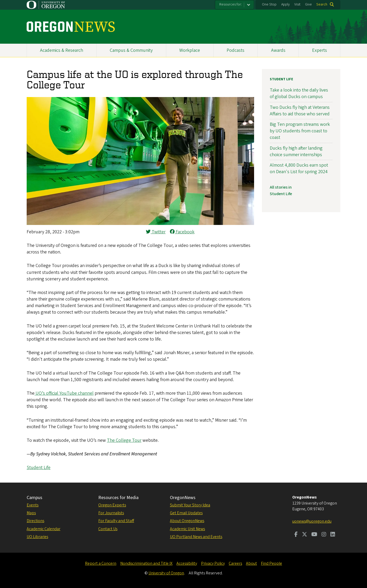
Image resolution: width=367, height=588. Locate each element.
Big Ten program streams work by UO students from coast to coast (300, 131)
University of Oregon (166, 573)
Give (308, 4)
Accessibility (187, 563)
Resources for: (231, 4)
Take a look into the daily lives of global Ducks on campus (299, 93)
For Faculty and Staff (116, 521)
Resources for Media (118, 498)
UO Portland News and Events (196, 537)
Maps (31, 513)
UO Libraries (37, 537)
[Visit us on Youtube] (314, 535)
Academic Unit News (187, 529)
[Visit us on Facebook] (296, 535)
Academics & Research (62, 50)
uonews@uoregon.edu (312, 521)
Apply (285, 4)
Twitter (156, 232)
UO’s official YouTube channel (65, 393)
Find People (271, 563)
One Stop (269, 4)
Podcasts (236, 50)
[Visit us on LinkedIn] (333, 535)
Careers (235, 563)
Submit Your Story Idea (190, 505)
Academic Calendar (44, 529)
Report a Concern (101, 563)
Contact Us (108, 529)
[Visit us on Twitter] (305, 535)
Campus (35, 498)
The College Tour (124, 440)
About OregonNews (187, 521)
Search (322, 4)
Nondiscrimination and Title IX (146, 563)
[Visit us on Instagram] (324, 535)
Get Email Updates (186, 513)
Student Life (39, 468)
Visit (297, 4)
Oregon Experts (112, 505)
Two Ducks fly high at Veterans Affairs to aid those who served (300, 111)
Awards (278, 50)
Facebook (182, 232)
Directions (35, 521)
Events (33, 505)
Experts (320, 50)
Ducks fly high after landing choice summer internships (296, 151)
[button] (140, 224)
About (251, 563)
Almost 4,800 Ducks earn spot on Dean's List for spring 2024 (299, 168)
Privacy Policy (213, 563)
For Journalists (111, 513)
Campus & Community (131, 50)
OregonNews (183, 498)
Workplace (190, 50)
